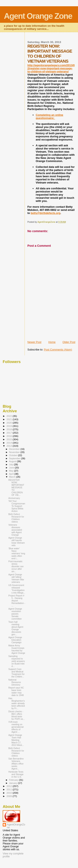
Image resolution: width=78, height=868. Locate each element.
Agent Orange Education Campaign (15, 640)
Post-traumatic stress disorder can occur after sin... (16, 566)
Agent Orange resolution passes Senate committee (15, 614)
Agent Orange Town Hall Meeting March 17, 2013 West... (16, 740)
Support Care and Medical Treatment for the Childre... (16, 673)
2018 (9, 429)
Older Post (69, 342)
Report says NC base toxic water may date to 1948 (16, 691)
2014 (9, 443)
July (12, 464)
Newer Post (34, 342)
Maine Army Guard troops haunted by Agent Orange (17, 649)
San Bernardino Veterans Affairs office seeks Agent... (16, 764)
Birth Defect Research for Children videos (16, 518)
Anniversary (14, 498)
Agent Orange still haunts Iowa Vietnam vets (17, 542)
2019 (9, 426)
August (13, 461)
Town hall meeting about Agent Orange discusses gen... (16, 628)
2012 (9, 786)
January (14, 783)
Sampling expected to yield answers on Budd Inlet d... (17, 661)
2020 (9, 423)
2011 (9, 789)
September (15, 458)
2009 (9, 796)
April (12, 474)
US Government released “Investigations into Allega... (17, 589)
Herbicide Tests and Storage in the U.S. (16, 774)
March (13, 477)
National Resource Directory (15, 682)
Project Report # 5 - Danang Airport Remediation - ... (17, 601)
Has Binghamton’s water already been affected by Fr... (17, 703)
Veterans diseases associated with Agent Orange (15, 530)
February (14, 780)
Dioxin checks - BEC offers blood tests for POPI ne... (17, 715)
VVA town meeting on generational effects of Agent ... (16, 727)
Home (52, 342)
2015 (9, 439)
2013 (9, 446)
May (12, 471)
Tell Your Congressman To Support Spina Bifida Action (17, 506)
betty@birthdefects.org (46, 213)
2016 (9, 436)
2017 (9, 433)
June (12, 468)
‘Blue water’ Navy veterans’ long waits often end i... (17, 553)
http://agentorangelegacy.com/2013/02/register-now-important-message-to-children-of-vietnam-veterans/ (51, 68)
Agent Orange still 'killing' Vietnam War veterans (16, 578)
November (15, 452)
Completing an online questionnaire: (50, 116)
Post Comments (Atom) (58, 350)
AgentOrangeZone (16, 826)
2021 (9, 419)
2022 (9, 416)
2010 (9, 793)
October (14, 455)
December (15, 449)
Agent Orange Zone (38, 16)
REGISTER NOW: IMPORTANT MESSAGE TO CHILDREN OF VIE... (16, 487)
